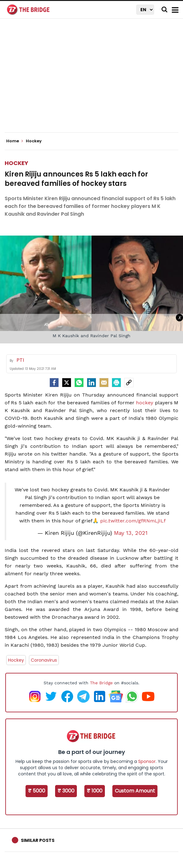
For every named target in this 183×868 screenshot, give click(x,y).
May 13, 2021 (131, 533)
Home (15, 141)
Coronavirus (44, 660)
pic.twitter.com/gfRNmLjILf (133, 521)
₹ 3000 (66, 791)
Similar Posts (38, 840)
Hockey (16, 163)
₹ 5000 (37, 791)
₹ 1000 (95, 791)
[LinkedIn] (91, 383)
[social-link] (129, 383)
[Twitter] (67, 383)
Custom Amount (135, 791)
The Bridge (101, 683)
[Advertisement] (94, 81)
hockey (145, 403)
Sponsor (147, 761)
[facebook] (54, 383)
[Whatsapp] (79, 383)
